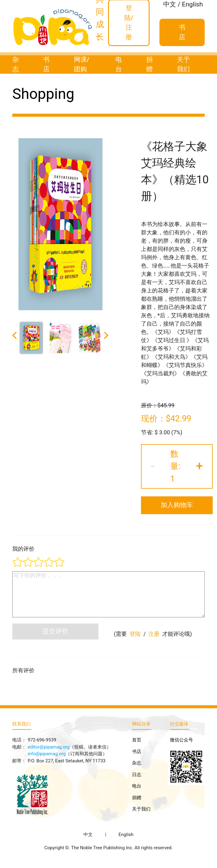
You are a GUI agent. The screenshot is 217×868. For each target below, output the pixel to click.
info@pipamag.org (47, 754)
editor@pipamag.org (49, 747)
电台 (119, 65)
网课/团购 (82, 65)
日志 (137, 775)
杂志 (16, 65)
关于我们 (183, 65)
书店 (46, 65)
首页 (137, 740)
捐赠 (149, 65)
